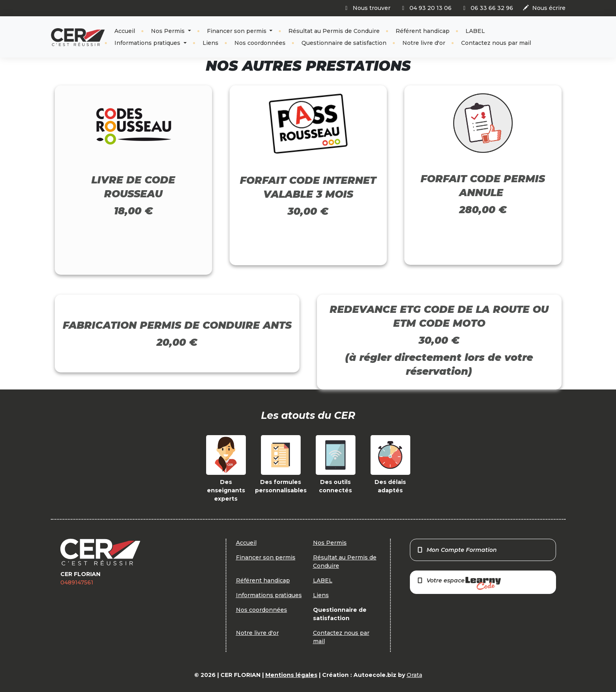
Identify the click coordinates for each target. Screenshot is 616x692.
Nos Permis (169, 31)
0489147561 (77, 582)
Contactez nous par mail (496, 43)
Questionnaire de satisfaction (344, 43)
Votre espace (459, 583)
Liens (210, 43)
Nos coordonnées (260, 43)
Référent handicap (423, 31)
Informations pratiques (148, 43)
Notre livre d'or (424, 43)
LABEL (475, 31)
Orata (414, 675)
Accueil (125, 31)
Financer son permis (238, 31)
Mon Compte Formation (457, 550)
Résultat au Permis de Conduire (334, 31)
